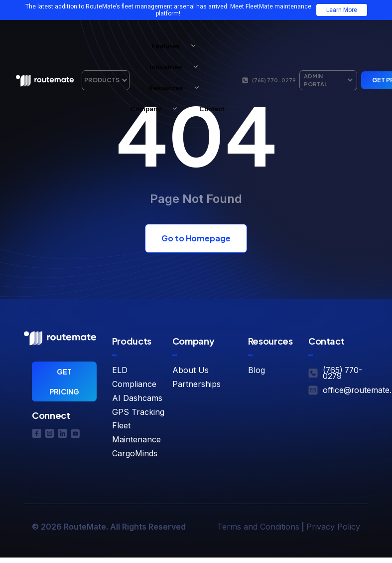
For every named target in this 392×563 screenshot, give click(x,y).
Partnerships (196, 384)
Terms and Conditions (258, 527)
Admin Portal (328, 80)
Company (157, 109)
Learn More (342, 10)
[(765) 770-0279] (245, 80)
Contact (212, 109)
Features (177, 46)
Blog (257, 370)
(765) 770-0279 (274, 80)
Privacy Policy (333, 527)
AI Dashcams (137, 398)
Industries (177, 67)
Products (106, 80)
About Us (191, 370)
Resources (177, 88)
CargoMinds (135, 453)
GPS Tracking (138, 412)
